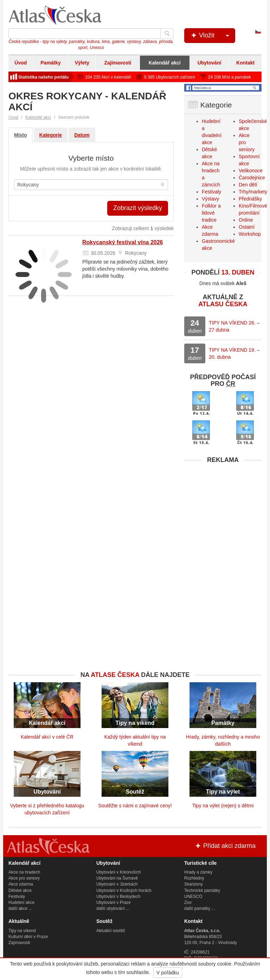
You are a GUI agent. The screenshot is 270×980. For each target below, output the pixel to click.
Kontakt (245, 63)
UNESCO (193, 896)
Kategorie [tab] (51, 135)
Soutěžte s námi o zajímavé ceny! (135, 806)
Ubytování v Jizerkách (117, 884)
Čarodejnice (252, 178)
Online (246, 220)
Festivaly (211, 192)
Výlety (82, 63)
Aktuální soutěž (111, 931)
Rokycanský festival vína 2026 (123, 242)
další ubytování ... (113, 908)
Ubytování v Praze (114, 902)
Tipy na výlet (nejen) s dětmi (223, 806)
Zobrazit (138, 208)
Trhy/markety (253, 192)
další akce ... (20, 908)
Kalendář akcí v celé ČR (47, 737)
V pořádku (168, 973)
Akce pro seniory (24, 878)
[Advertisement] (223, 511)
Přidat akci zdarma (225, 846)
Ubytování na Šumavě (117, 878)
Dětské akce (20, 890)
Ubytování (210, 63)
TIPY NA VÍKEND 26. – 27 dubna (234, 326)
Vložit (213, 36)
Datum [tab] (82, 135)
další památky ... (200, 908)
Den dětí (248, 185)
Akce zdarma (21, 884)
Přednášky (250, 199)
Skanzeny (194, 884)
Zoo (188, 902)
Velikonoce (251, 171)
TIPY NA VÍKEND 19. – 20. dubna (234, 353)
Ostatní (247, 227)
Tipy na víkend (22, 931)
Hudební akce (21, 902)
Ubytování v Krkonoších (119, 872)
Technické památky (202, 890)
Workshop (250, 234)
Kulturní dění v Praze (28, 937)
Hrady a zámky (198, 872)
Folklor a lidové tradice (211, 213)
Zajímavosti (118, 63)
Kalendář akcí (165, 63)
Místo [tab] (21, 135)
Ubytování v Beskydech (118, 896)
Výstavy (210, 199)
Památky (51, 63)
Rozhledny (194, 878)
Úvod (21, 63)
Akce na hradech (24, 872)
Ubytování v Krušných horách (124, 890)
